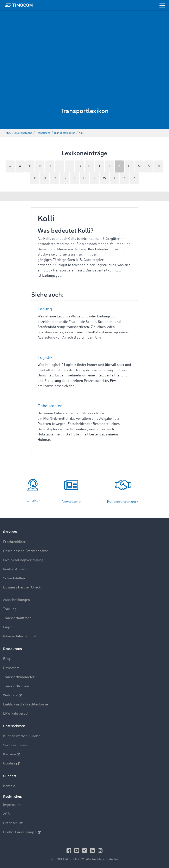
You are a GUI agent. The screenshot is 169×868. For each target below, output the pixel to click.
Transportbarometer (19, 677)
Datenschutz (13, 823)
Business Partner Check (22, 588)
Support (10, 776)
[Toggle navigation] (162, 5)
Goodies (11, 764)
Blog (7, 659)
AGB (6, 814)
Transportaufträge (17, 618)
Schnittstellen (14, 578)
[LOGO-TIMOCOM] (19, 5)
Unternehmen (14, 726)
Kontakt (9, 786)
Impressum (12, 805)
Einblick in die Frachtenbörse (26, 705)
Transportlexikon (16, 686)
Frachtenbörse (14, 542)
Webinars (12, 696)
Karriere (12, 755)
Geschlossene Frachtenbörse (26, 551)
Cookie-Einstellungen (22, 832)
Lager (8, 627)
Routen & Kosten (16, 569)
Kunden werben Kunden (22, 736)
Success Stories (15, 745)
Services (10, 532)
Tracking (10, 609)
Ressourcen (12, 649)
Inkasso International (20, 636)
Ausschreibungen (17, 600)
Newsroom (11, 668)
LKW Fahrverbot (16, 714)
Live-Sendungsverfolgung (23, 560)
